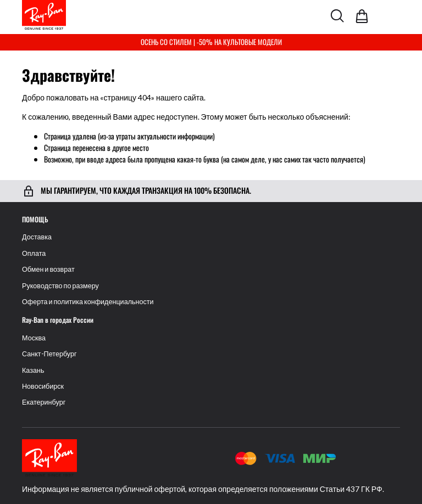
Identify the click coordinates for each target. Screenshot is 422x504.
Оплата (34, 253)
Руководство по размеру (60, 286)
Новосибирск (43, 386)
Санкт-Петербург (49, 354)
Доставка (37, 237)
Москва (34, 338)
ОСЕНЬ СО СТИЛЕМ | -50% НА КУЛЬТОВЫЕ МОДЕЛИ (211, 42)
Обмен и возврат (48, 269)
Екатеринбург (44, 402)
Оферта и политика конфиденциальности (88, 302)
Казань (33, 370)
